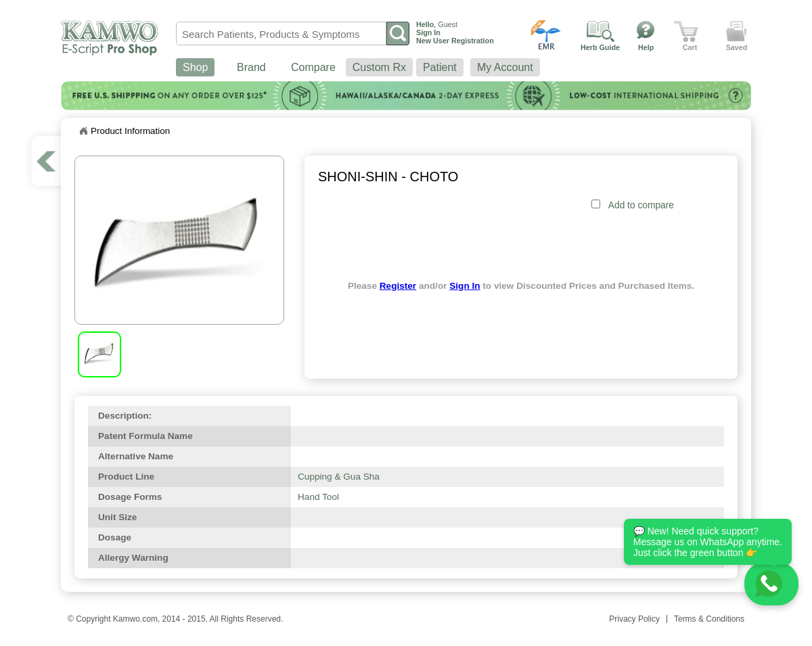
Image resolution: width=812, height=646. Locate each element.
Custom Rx (379, 67)
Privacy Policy (634, 619)
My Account (505, 67)
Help (646, 47)
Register (398, 286)
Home (83, 131)
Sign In (465, 286)
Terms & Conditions (709, 619)
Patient (440, 67)
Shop (195, 67)
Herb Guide (600, 47)
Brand (251, 67)
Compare (313, 67)
